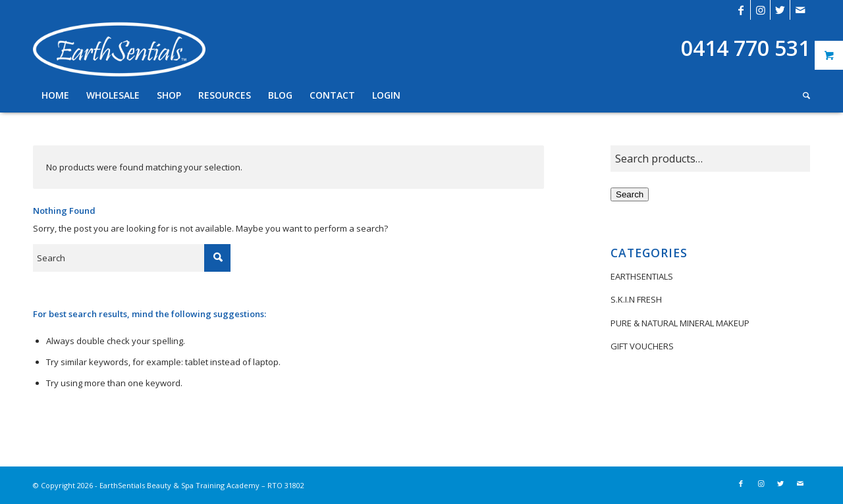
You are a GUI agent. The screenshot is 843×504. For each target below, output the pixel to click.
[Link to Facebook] (741, 10)
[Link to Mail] (800, 10)
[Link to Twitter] (780, 10)
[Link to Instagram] (760, 10)
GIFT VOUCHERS (642, 346)
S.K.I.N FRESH (636, 299)
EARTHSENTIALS (642, 276)
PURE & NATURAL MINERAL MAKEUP (680, 323)
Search (630, 194)
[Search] (802, 95)
